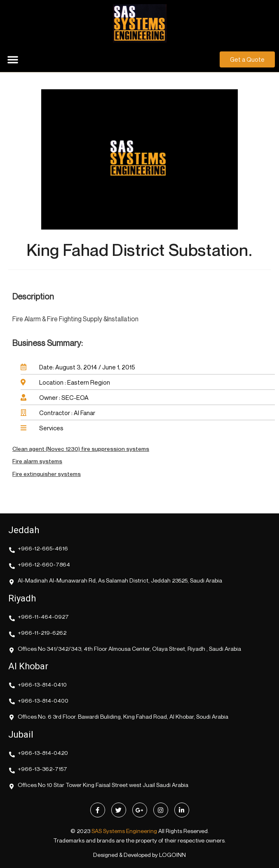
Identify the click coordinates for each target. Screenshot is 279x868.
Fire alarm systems (37, 461)
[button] (13, 59)
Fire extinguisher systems (47, 474)
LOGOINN (172, 855)
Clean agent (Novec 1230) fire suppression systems (81, 449)
